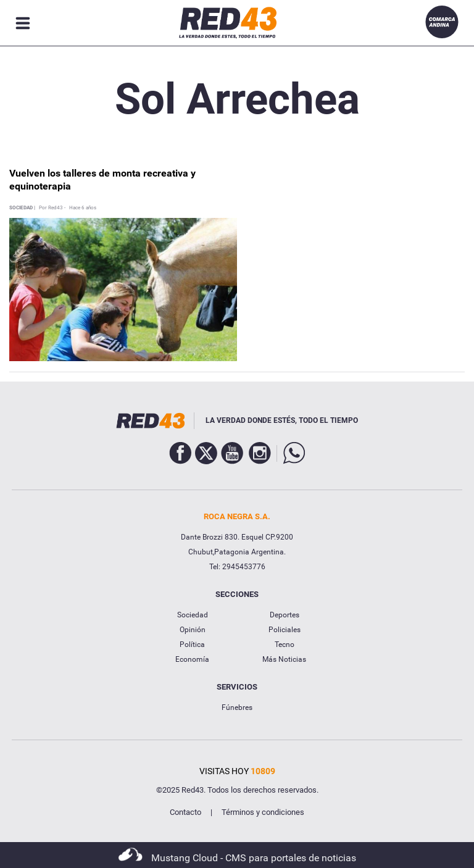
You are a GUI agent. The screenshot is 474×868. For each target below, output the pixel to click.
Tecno (285, 645)
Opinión (193, 630)
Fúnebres (237, 707)
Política (192, 645)
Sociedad (193, 615)
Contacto (185, 812)
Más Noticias (284, 659)
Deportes (285, 615)
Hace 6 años (83, 208)
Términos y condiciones (263, 812)
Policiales (285, 630)
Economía (192, 659)
